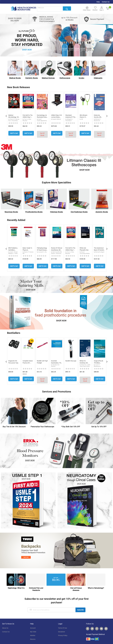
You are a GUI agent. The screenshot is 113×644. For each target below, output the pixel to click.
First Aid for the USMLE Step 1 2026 (28, 116)
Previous (6, 115)
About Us (5, 625)
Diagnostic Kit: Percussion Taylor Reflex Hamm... (13, 360)
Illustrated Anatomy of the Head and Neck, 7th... (71, 116)
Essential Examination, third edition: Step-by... (55, 360)
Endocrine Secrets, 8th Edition (98, 116)
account (33, 625)
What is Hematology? (96, 585)
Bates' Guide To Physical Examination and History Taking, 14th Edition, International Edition (28, 248)
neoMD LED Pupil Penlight (41, 360)
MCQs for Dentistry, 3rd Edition (84, 360)
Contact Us (106, 2)
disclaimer (62, 629)
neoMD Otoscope (69, 360)
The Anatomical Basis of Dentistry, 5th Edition (99, 248)
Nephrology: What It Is (16, 585)
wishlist (33, 633)
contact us (6, 629)
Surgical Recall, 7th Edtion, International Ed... (99, 360)
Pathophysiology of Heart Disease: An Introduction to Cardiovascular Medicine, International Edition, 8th (43, 248)
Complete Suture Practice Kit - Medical (28, 360)
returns (33, 637)
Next (107, 115)
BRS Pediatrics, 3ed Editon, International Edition (13, 248)
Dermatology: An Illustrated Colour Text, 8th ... (42, 116)
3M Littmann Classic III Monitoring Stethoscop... (84, 116)
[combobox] (54, 9)
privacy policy (63, 633)
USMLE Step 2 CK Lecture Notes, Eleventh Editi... (56, 116)
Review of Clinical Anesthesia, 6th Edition (56, 248)
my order (33, 629)
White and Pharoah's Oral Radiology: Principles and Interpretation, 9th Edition (84, 248)
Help (98, 2)
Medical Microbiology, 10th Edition (13, 116)
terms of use (63, 625)
